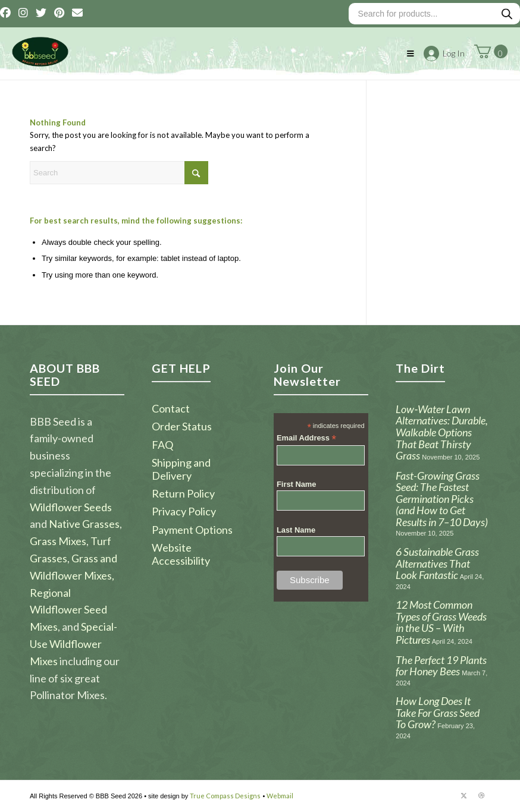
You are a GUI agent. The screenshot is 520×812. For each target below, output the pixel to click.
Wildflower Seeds (71, 507)
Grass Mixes (58, 541)
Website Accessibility (181, 554)
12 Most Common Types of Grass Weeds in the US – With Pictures (441, 622)
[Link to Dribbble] (481, 795)
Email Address (306, 438)
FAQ (162, 445)
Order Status (182, 426)
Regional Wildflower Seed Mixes (68, 610)
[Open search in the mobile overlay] (434, 14)
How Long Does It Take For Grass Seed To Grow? (438, 712)
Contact (171, 408)
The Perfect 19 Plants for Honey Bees (441, 666)
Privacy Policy (184, 511)
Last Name (296, 530)
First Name (297, 484)
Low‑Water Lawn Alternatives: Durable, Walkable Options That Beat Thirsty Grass (442, 432)
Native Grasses (84, 524)
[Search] (119, 173)
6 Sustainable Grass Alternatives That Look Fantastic (437, 563)
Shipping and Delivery (181, 469)
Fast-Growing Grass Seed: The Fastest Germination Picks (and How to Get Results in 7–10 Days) (442, 499)
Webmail (280, 796)
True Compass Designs (225, 796)
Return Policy (183, 493)
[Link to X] (463, 795)
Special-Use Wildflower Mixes (73, 644)
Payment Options (192, 530)
